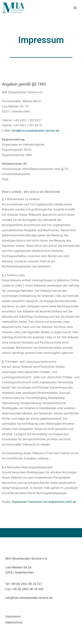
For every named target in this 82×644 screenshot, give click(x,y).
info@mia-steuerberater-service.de (35, 131)
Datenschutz (14, 622)
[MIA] (14, 8)
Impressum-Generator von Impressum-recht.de (44, 502)
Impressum (13, 616)
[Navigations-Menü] (75, 8)
